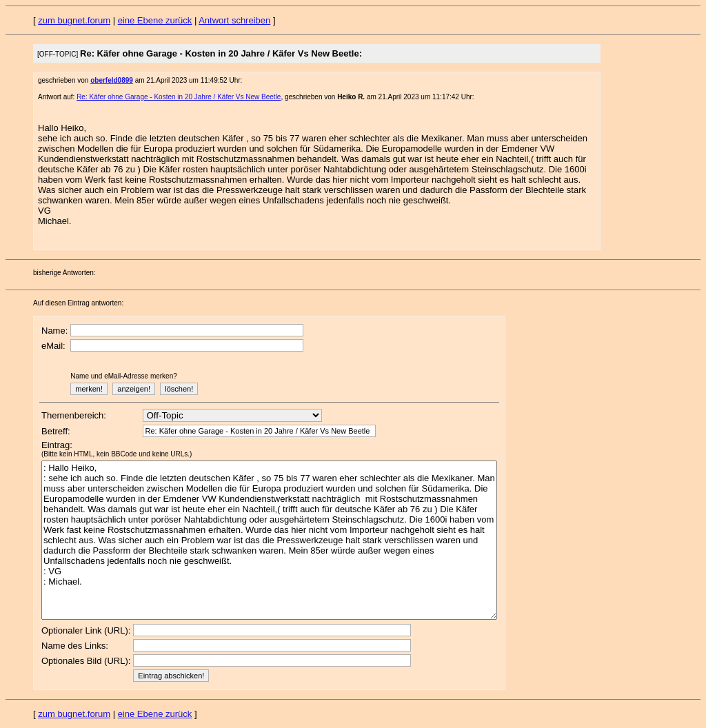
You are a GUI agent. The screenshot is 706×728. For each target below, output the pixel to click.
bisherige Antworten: (64, 273)
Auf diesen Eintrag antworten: (78, 303)
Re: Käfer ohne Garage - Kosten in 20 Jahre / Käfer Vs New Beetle (179, 97)
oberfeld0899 (112, 80)
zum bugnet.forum (74, 20)
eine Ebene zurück (155, 20)
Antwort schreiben (234, 20)
